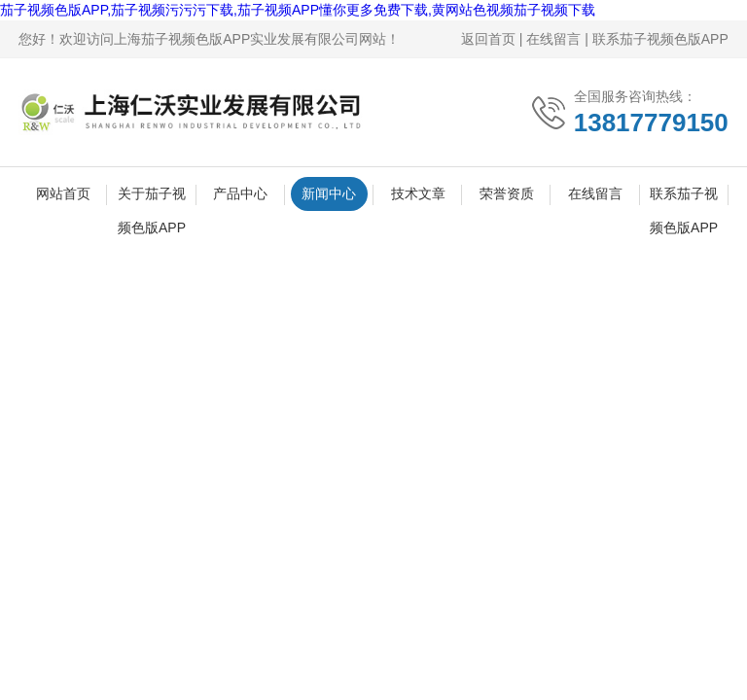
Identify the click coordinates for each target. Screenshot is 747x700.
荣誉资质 (507, 193)
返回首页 (488, 39)
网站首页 (63, 193)
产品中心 (240, 193)
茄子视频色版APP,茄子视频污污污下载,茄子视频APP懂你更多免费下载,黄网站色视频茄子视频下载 (298, 10)
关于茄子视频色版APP (152, 198)
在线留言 (553, 39)
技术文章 (418, 193)
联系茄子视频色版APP (660, 39)
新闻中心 (329, 193)
